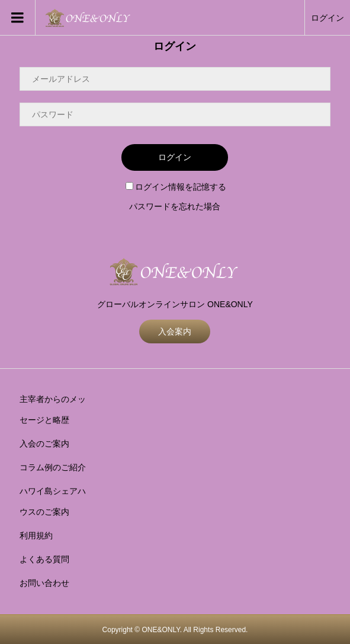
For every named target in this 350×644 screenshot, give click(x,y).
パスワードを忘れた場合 (175, 206)
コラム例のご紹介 (53, 467)
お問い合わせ (44, 583)
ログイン (327, 18)
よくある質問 (44, 559)
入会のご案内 (44, 444)
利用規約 (36, 535)
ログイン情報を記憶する (176, 187)
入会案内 (175, 331)
